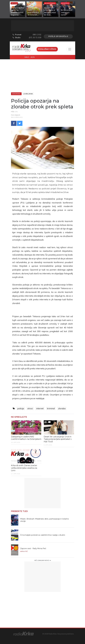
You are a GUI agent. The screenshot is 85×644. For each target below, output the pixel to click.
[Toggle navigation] (70, 49)
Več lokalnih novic (43, 560)
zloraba (62, 408)
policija (21, 408)
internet (40, 408)
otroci (30, 408)
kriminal (51, 408)
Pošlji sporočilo (58, 36)
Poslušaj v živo (47, 49)
